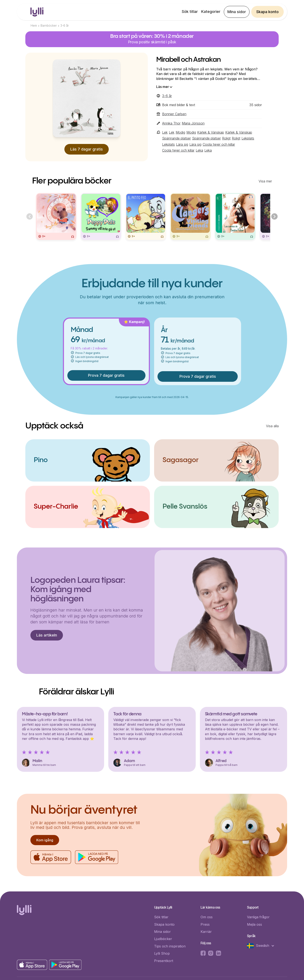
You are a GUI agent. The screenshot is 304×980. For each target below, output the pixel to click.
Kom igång (45, 840)
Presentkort (164, 961)
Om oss (207, 917)
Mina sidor (237, 12)
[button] (263, 946)
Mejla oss (254, 924)
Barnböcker (49, 25)
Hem (34, 25)
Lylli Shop (162, 953)
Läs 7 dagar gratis (87, 149)
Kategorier (211, 12)
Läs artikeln (47, 635)
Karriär (206, 932)
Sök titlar (190, 12)
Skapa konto (267, 12)
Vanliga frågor (258, 917)
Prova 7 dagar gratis (106, 375)
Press (205, 924)
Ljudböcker (163, 939)
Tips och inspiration (170, 946)
